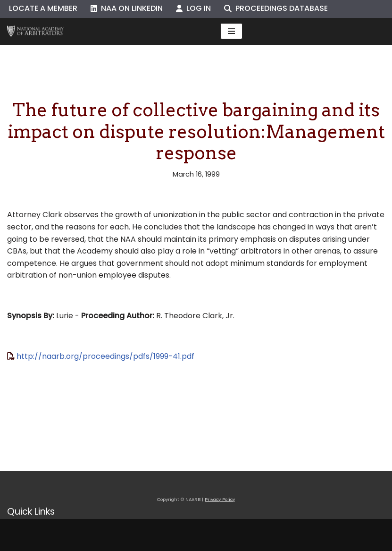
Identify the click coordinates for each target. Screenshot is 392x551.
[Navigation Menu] (231, 31)
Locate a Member (43, 8)
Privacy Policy (220, 499)
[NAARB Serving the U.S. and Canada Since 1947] (35, 31)
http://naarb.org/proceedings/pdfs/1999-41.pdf (105, 356)
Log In (193, 8)
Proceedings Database (276, 8)
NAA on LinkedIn (127, 8)
